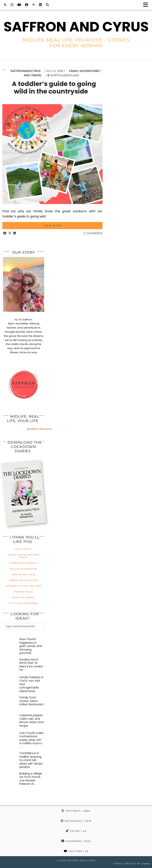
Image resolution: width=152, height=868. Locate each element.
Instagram (76, 821)
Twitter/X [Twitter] (76, 811)
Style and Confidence (24, 603)
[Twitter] (5, 5)
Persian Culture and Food (24, 586)
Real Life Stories (24, 597)
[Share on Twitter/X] (10, 233)
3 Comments (93, 233)
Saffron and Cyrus (76, 27)
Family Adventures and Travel (24, 556)
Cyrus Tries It (24, 549)
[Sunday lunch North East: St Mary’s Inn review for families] (10, 665)
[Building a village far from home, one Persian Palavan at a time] (10, 779)
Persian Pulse (24, 592)
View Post (52, 226)
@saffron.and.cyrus (39, 429)
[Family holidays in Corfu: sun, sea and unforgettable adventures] (10, 683)
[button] (147, 5)
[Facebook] (27, 5)
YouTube (76, 851)
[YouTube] (19, 5)
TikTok (76, 831)
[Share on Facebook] (5, 233)
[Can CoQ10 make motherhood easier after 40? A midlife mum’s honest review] (10, 739)
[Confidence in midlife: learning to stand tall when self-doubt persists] (10, 759)
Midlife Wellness (24, 575)
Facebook (76, 841)
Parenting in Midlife (24, 580)
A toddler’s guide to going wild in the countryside (54, 87)
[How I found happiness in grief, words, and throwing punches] (10, 645)
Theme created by (131, 864)
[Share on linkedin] (15, 233)
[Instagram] (12, 5)
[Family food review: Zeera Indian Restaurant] (10, 703)
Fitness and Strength (24, 563)
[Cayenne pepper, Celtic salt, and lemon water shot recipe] (10, 721)
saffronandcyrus (26, 71)
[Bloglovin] (34, 5)
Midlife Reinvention (24, 569)
